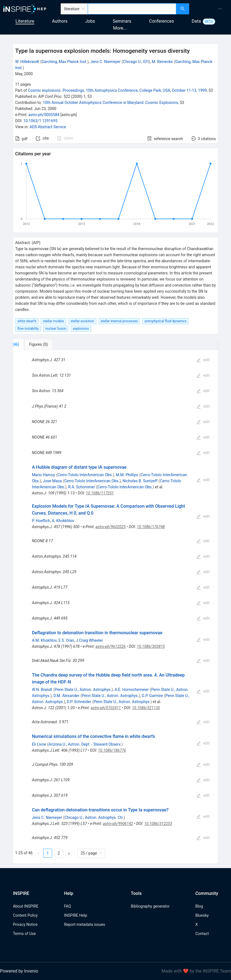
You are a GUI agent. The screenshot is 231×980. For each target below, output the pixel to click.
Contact (202, 934)
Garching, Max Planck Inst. (64, 62)
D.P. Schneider (79, 702)
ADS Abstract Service (48, 127)
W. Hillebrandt (27, 62)
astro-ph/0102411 (106, 708)
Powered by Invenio (19, 971)
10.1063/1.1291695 (40, 121)
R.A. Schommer (82, 487)
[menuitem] (220, 9)
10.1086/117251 (100, 493)
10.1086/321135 (146, 708)
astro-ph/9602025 (111, 527)
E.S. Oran (66, 640)
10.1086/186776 (112, 750)
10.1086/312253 (158, 824)
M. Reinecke (162, 62)
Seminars (122, 21)
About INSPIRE (25, 906)
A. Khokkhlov (63, 521)
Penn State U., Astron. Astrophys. (83, 690)
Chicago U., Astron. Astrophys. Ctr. (94, 817)
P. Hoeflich (41, 521)
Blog (199, 906)
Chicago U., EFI (136, 62)
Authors (60, 21)
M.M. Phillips (127, 475)
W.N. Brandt (42, 690)
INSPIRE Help (75, 915)
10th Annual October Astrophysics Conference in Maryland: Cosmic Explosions (110, 103)
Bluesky (202, 915)
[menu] (211, 9)
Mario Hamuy (43, 475)
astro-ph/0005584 (44, 115)
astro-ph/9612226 (111, 646)
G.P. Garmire (152, 696)
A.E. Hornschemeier (132, 690)
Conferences (161, 21)
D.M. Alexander (66, 696)
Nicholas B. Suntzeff (140, 481)
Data (196, 21)
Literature (25, 21)
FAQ (67, 906)
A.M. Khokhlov (44, 640)
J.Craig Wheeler (89, 640)
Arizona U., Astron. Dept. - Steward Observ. (85, 744)
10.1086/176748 (151, 527)
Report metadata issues (84, 924)
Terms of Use (24, 934)
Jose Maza (52, 481)
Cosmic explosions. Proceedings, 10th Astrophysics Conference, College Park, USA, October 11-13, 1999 (117, 90)
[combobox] (132, 9)
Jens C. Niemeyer (105, 62)
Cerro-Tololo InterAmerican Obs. (85, 475)
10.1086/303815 (151, 646)
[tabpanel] (116, 607)
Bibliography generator (150, 906)
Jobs (90, 21)
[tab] (31, 344)
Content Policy (25, 915)
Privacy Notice (25, 924)
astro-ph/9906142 (118, 824)
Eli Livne (39, 744)
